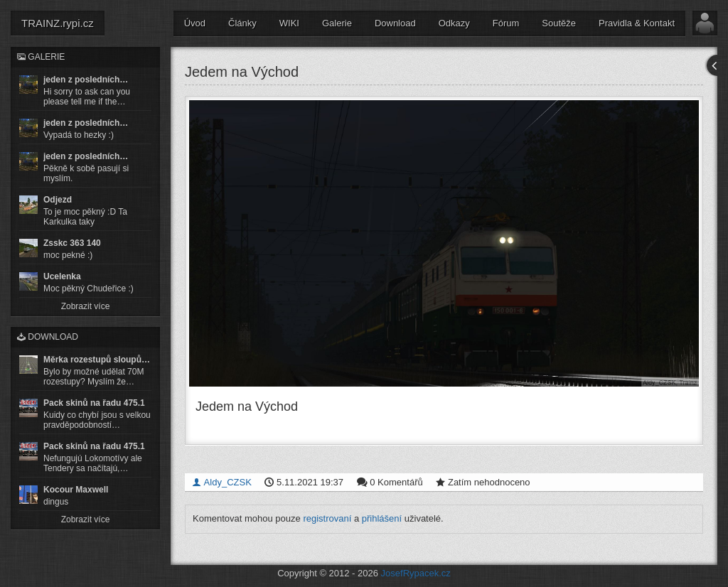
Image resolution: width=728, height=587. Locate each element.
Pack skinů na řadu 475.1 (94, 403)
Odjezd (58, 200)
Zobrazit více (86, 306)
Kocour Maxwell (76, 490)
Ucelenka (62, 276)
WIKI (289, 23)
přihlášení (382, 518)
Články (242, 23)
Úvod (195, 23)
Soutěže (559, 23)
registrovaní (327, 518)
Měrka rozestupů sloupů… (97, 360)
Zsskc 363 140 (72, 243)
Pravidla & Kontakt (637, 23)
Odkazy (454, 23)
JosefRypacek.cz (416, 573)
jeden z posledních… (86, 80)
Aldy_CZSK (222, 482)
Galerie (337, 23)
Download (395, 23)
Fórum (506, 23)
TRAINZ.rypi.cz (58, 23)
